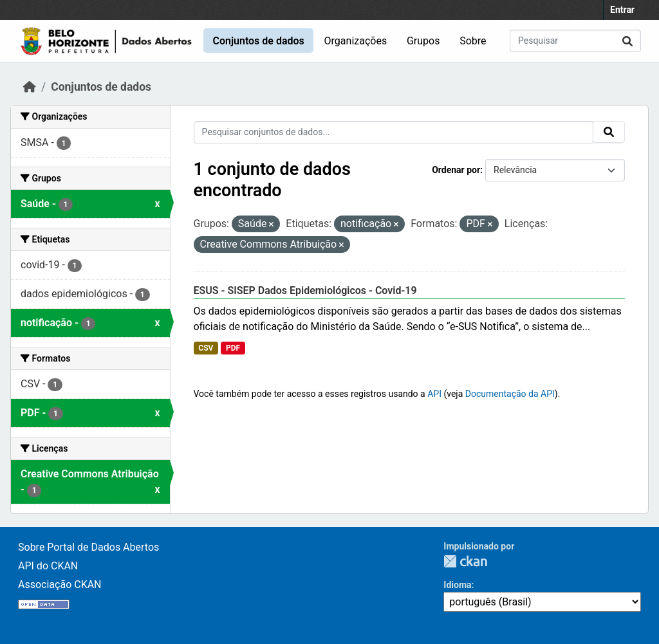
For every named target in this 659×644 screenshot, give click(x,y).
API (434, 394)
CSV (206, 348)
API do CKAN (48, 566)
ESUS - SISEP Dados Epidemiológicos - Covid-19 (305, 290)
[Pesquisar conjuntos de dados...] (575, 41)
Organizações (356, 41)
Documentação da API (510, 394)
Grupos (423, 41)
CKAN (465, 561)
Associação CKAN (60, 584)
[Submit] (627, 41)
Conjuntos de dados (258, 41)
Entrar (622, 10)
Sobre (473, 41)
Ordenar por (456, 170)
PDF (233, 348)
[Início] (30, 87)
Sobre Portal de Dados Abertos (88, 547)
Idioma (457, 585)
